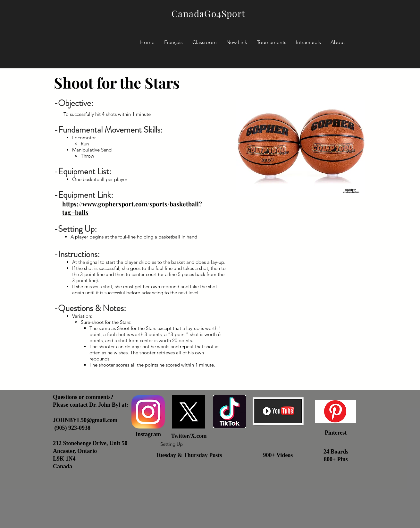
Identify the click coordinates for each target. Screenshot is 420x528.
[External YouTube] (301, 277)
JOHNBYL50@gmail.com (85, 420)
